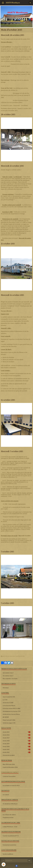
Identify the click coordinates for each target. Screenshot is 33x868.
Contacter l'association (9, 776)
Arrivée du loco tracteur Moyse (11, 714)
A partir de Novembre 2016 (10, 767)
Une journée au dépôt (9, 755)
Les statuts (6, 795)
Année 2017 (16, 738)
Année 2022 (16, 752)
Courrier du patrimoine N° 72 (11, 836)
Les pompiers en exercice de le (11, 785)
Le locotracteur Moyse (9, 706)
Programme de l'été (8, 817)
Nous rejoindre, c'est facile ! (10, 679)
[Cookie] (4, 864)
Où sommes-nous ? (8, 676)
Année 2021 (16, 749)
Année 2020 (16, 746)
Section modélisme (8, 854)
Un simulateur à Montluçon (10, 804)
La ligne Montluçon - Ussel (10, 827)
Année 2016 (16, 735)
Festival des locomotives (9, 845)
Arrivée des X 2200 (8, 703)
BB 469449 (6, 717)
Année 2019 (16, 744)
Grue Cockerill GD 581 (9, 697)
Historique (6, 688)
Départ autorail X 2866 (9, 720)
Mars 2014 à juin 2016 (9, 764)
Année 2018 (16, 741)
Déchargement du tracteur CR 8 (12, 711)
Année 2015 (16, 732)
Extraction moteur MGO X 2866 (11, 708)
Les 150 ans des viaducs (9, 815)
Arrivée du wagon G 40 (9, 723)
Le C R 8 (5, 700)
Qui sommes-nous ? (8, 673)
